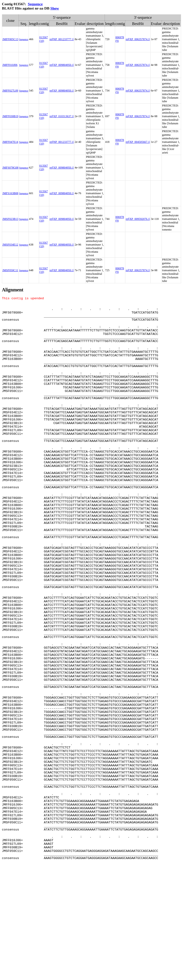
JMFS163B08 (10, 193)
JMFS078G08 (10, 168)
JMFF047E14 (10, 142)
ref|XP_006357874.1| (138, 39)
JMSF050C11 (10, 270)
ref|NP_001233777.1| (62, 39)
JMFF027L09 (10, 91)
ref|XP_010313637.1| (62, 116)
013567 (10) (44, 39)
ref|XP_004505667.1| (138, 142)
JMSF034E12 (10, 245)
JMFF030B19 (10, 116)
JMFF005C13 (10, 39)
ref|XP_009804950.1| (62, 65)
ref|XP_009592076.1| (138, 219)
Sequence (35, 4)
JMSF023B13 (10, 219)
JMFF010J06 (10, 65)
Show (55, 8)
